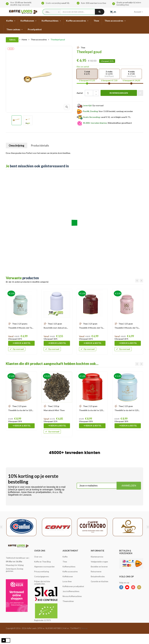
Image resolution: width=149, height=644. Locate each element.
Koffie (65, 557)
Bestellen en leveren (99, 567)
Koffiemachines (69, 567)
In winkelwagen (119, 93)
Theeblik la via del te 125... (21, 410)
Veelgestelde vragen (99, 562)
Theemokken (68, 601)
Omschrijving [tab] (17, 146)
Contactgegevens (42, 576)
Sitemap (84, 628)
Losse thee (67, 581)
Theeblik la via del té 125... (127, 410)
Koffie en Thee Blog (42, 562)
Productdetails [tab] (40, 146)
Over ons (38, 557)
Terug (12, 40)
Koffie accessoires (70, 572)
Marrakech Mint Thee (54, 410)
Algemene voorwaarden (44, 567)
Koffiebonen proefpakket (73, 586)
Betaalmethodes (98, 576)
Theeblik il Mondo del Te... (21, 328)
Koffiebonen (68, 576)
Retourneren (96, 572)
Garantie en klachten (100, 581)
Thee (65, 562)
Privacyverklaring (42, 572)
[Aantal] (91, 93)
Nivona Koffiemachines (72, 596)
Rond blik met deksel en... (56, 328)
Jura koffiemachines (71, 591)
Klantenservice (97, 557)
